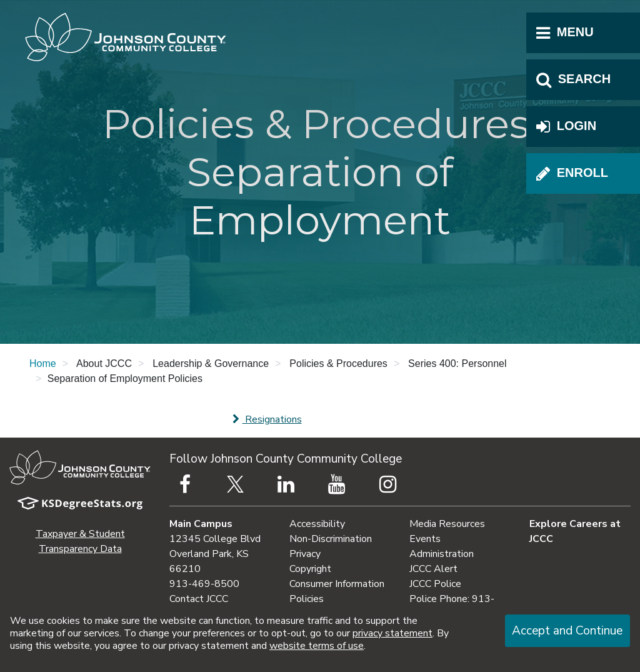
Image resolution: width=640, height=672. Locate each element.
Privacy (305, 554)
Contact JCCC (199, 599)
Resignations (266, 419)
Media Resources (447, 524)
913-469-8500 (204, 584)
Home (43, 364)
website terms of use (317, 646)
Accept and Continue (567, 631)
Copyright (310, 569)
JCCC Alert (433, 569)
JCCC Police (435, 584)
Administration (442, 554)
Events (425, 539)
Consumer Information (337, 584)
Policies (307, 599)
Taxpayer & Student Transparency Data (80, 541)
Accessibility (317, 524)
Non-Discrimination (331, 539)
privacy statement (392, 633)
